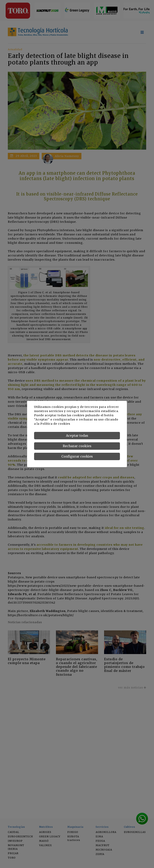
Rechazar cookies (77, 446)
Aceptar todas (77, 436)
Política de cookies (55, 424)
